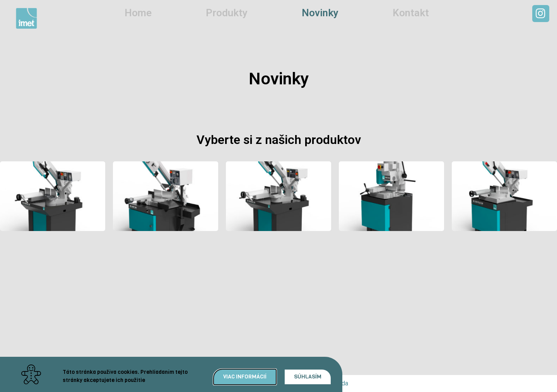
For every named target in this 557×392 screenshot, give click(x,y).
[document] (278, 196)
